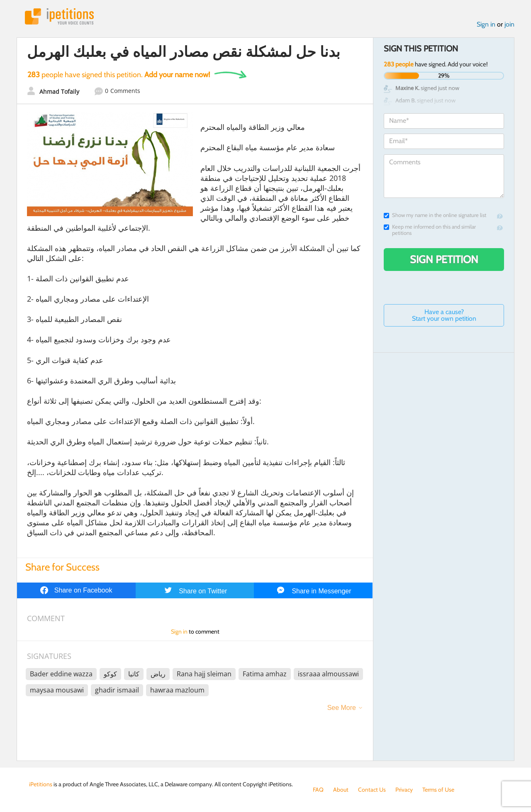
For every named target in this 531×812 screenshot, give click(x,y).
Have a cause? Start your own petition (444, 315)
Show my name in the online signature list (435, 215)
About (341, 790)
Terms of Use (438, 790)
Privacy (404, 790)
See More (342, 708)
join (509, 24)
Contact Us (372, 790)
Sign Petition (444, 259)
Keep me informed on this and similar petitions (430, 230)
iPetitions (59, 16)
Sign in (486, 24)
